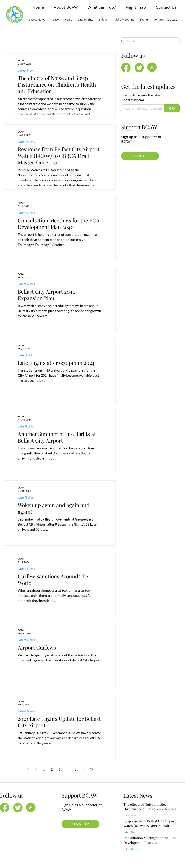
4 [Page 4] (68, 769)
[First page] (28, 769)
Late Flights (26, 355)
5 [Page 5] (76, 769)
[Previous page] (36, 769)
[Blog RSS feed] (152, 67)
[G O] (172, 108)
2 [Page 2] (52, 769)
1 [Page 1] (44, 769)
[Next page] (83, 769)
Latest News (26, 70)
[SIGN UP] (140, 156)
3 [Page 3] (60, 769)
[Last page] (91, 769)
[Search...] (149, 41)
